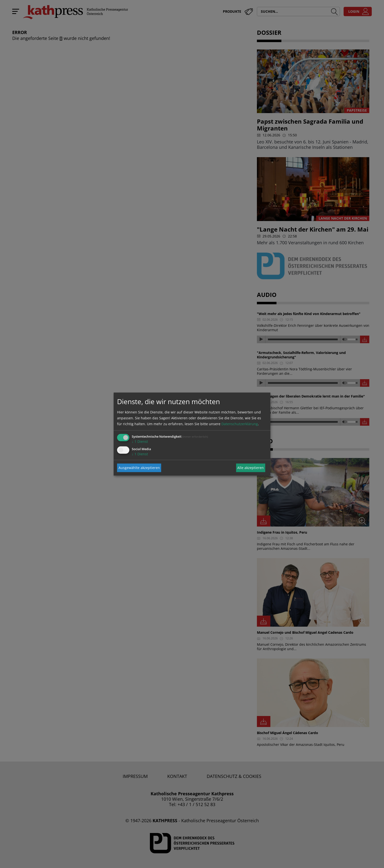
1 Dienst (140, 441)
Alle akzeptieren (251, 468)
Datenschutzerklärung (240, 424)
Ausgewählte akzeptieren (139, 468)
